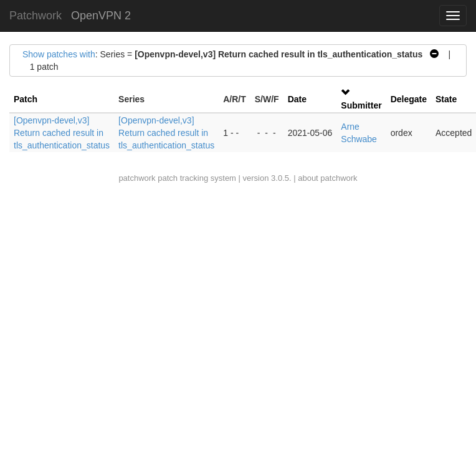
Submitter (361, 105)
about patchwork (327, 178)
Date (297, 99)
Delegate (409, 99)
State (446, 99)
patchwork (137, 178)
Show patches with (59, 54)
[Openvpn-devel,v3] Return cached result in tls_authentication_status (62, 133)
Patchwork (36, 16)
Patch (26, 99)
